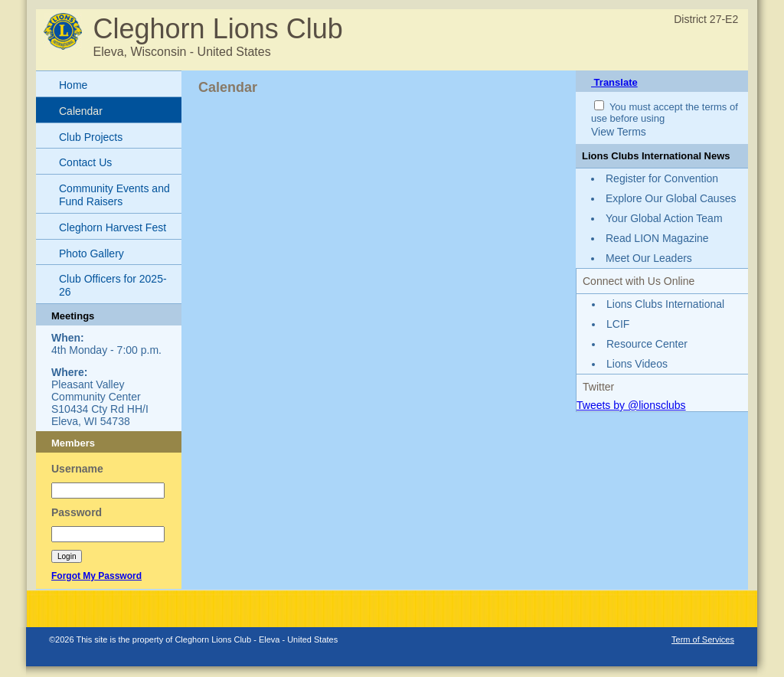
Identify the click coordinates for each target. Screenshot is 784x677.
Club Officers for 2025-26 (113, 285)
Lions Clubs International (665, 304)
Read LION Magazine (657, 238)
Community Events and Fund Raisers (114, 195)
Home (73, 85)
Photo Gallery (91, 253)
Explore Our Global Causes (671, 198)
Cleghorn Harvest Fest (113, 227)
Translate (614, 82)
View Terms (619, 132)
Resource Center (647, 344)
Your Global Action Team (664, 218)
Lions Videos (637, 364)
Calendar (81, 111)
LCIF (618, 324)
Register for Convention (662, 178)
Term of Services (703, 639)
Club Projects (91, 137)
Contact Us (85, 162)
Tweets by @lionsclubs (631, 405)
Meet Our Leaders (649, 258)
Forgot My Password (96, 576)
